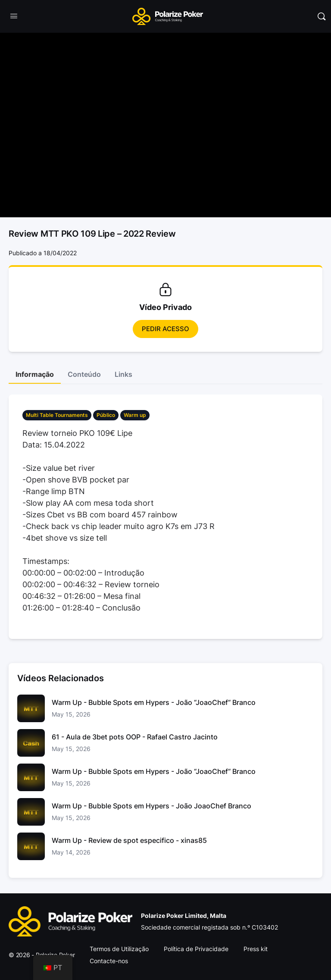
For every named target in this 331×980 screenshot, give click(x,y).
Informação (35, 374)
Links (123, 374)
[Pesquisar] (322, 16)
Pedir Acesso (165, 329)
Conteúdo (84, 374)
